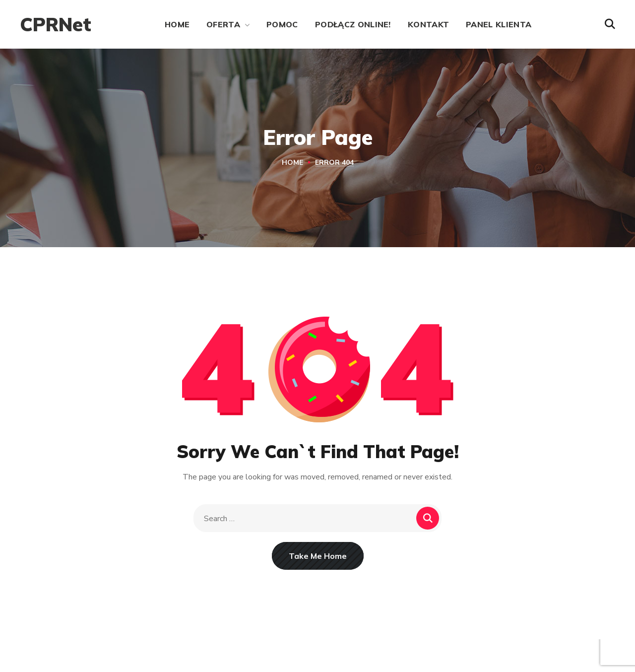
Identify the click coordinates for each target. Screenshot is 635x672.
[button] (610, 24)
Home (292, 163)
